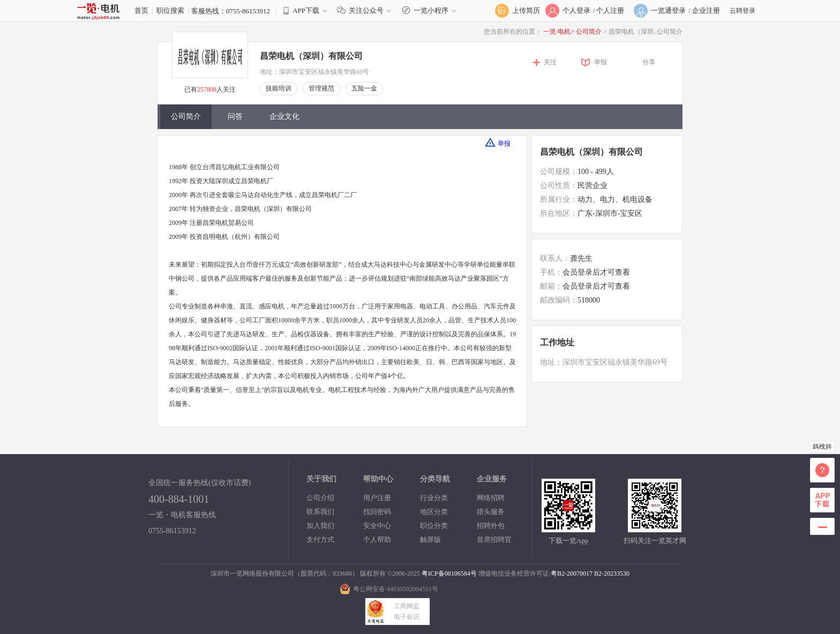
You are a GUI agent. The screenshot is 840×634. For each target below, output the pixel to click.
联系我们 (320, 512)
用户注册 (377, 498)
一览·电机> (559, 32)
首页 (141, 10)
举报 (601, 62)
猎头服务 (491, 512)
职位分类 (434, 526)
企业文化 (284, 116)
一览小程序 (430, 10)
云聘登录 (742, 11)
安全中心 (377, 526)
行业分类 (434, 498)
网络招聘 (491, 498)
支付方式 (320, 539)
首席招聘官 (494, 539)
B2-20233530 (612, 573)
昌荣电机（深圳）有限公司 (311, 56)
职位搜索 (170, 10)
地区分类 (434, 512)
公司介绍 (320, 498)
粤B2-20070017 (572, 573)
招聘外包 (491, 526)
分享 (649, 62)
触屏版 (430, 539)
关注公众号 (366, 10)
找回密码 (377, 512)
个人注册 (610, 10)
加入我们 (320, 526)
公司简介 (590, 32)
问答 (235, 116)
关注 (550, 62)
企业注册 (706, 10)
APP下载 (306, 10)
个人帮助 (377, 539)
